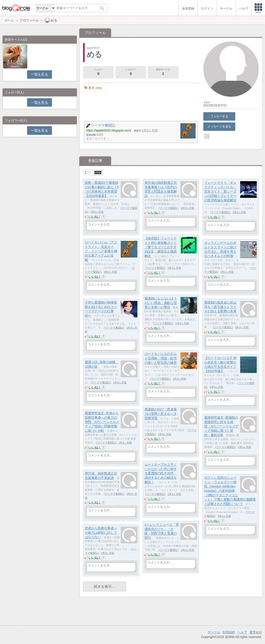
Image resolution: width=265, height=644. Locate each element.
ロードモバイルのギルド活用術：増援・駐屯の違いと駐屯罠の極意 (161, 358)
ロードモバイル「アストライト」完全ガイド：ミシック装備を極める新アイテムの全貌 (101, 251)
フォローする (219, 116)
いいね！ (95, 216)
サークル (214, 632)
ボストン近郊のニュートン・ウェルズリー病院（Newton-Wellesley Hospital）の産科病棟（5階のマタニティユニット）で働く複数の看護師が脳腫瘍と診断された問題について (230, 491)
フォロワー (131, 72)
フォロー (98, 72)
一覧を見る (39, 74)
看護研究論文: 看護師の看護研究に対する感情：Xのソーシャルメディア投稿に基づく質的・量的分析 (221, 426)
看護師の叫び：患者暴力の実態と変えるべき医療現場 (161, 414)
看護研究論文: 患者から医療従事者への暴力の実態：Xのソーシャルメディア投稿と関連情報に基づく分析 (102, 422)
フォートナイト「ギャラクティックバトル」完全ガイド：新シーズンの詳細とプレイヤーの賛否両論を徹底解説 (220, 191)
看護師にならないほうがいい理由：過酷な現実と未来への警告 (161, 303)
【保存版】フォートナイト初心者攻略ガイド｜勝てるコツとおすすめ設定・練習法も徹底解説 (161, 247)
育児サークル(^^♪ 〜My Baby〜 (15, 64)
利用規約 (229, 632)
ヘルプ (242, 632)
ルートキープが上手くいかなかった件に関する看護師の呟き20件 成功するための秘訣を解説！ (161, 473)
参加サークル (163, 72)
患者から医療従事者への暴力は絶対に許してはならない (101, 532)
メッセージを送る (219, 126)
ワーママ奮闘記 (168, 208)
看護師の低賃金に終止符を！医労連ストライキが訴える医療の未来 (220, 307)
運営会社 (256, 632)
